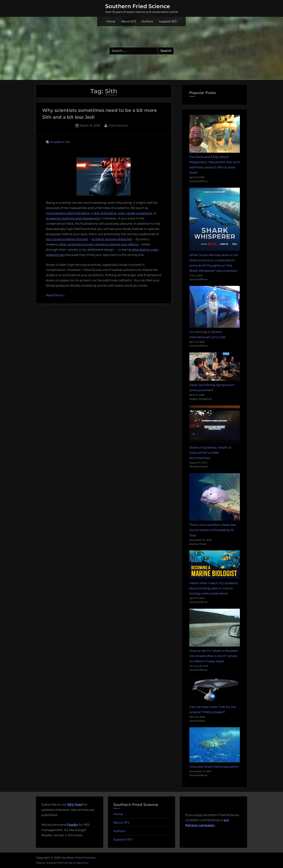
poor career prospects (135, 213)
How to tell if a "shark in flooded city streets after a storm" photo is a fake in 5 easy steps (214, 656)
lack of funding (105, 213)
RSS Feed (75, 804)
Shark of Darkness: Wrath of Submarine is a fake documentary (210, 453)
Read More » (55, 295)
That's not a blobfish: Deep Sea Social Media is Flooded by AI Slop (213, 530)
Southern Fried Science (138, 6)
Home (111, 21)
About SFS (129, 21)
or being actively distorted (112, 239)
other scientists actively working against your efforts (98, 244)
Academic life (60, 142)
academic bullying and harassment (73, 218)
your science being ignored (67, 239)
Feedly (73, 825)
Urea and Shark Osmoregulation (214, 767)
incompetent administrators (68, 213)
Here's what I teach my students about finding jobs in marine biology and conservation (214, 588)
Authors (147, 21)
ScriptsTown (81, 863)
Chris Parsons (118, 125)
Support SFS (168, 21)
